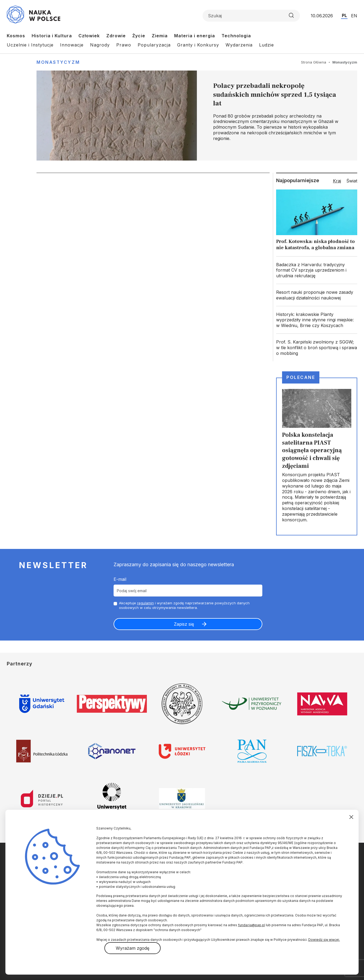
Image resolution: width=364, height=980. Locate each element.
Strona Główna (314, 62)
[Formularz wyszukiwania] (251, 16)
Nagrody (100, 45)
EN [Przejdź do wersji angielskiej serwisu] (354, 16)
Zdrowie (116, 36)
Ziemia (160, 36)
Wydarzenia (239, 45)
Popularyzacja (154, 45)
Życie (139, 36)
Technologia (236, 36)
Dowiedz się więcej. (324, 940)
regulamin (145, 603)
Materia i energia (195, 36)
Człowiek (89, 36)
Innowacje (72, 45)
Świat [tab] (352, 181)
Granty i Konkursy (198, 45)
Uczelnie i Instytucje (30, 45)
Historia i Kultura (52, 36)
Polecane (301, 377)
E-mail (120, 579)
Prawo (124, 45)
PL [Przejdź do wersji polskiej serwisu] (344, 15)
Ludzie (267, 45)
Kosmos (16, 36)
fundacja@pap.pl (252, 925)
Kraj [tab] (337, 181)
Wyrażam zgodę (133, 948)
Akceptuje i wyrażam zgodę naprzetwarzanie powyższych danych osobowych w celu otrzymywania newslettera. (184, 605)
